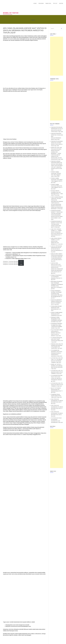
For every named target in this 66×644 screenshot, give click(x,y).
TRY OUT (55, 3)
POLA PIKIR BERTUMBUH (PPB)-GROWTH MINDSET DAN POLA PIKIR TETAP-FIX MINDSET (57, 333)
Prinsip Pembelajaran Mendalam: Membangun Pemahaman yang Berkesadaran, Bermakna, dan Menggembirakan (57, 294)
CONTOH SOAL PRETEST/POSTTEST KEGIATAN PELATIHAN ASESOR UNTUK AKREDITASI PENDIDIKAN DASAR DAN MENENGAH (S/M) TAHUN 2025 (57, 267)
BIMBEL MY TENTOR (11, 13)
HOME (35, 3)
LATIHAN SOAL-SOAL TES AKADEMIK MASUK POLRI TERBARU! (57, 372)
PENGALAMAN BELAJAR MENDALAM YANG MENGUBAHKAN (56, 308)
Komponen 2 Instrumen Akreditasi (11, 263)
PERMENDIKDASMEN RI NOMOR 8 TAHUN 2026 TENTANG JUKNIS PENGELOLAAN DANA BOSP (56, 224)
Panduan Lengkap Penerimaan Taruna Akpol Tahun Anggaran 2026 (57, 180)
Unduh (21, 264)
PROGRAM (41, 3)
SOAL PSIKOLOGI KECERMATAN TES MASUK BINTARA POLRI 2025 (57, 407)
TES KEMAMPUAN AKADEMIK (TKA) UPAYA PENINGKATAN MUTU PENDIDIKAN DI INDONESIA (57, 353)
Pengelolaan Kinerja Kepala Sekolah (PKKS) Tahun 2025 (56, 396)
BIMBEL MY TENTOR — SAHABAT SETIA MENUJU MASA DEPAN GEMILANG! (57, 366)
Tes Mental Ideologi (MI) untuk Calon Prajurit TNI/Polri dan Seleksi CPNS (57, 339)
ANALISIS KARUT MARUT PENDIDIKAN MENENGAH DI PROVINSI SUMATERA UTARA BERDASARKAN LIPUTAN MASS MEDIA (57, 257)
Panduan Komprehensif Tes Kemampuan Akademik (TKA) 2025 (56, 277)
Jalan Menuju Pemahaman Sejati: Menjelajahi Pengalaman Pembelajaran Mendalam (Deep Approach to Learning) (57, 284)
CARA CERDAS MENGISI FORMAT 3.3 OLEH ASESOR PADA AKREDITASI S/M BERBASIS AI (56, 241)
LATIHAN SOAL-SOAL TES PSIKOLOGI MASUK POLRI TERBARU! (57, 385)
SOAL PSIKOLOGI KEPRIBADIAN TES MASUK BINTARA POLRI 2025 (57, 401)
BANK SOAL (48, 3)
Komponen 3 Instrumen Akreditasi (11, 264)
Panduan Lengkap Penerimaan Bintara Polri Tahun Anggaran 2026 (57, 186)
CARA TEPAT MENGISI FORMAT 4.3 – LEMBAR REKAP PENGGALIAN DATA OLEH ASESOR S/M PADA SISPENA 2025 (57, 232)
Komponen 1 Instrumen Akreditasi (11, 261)
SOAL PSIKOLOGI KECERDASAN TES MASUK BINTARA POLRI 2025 (57, 413)
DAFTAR (61, 3)
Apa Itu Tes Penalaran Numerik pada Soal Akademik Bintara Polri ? (56, 389)
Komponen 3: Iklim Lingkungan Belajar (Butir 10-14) (18, 258)
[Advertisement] (57, 56)
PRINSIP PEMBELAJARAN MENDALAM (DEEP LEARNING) (57, 314)
